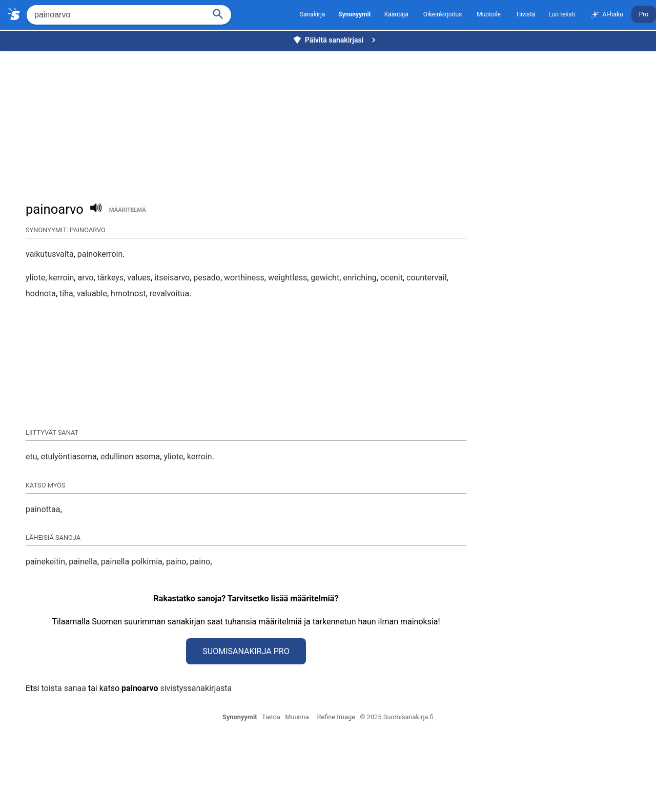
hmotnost (128, 293)
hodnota (41, 293)
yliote (35, 278)
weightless (288, 278)
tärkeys (111, 278)
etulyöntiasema (69, 539)
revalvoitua (169, 293)
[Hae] (115, 15)
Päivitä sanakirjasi (336, 40)
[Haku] (218, 13)
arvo (85, 278)
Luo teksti (562, 14)
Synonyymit (240, 799)
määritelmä (128, 210)
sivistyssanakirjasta (196, 771)
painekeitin (45, 644)
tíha (66, 293)
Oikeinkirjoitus (443, 14)
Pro (644, 14)
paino (176, 644)
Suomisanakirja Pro (246, 734)
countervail (427, 278)
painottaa (43, 592)
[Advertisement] (331, 121)
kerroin (61, 278)
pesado (207, 278)
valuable (92, 293)
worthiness (244, 278)
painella (83, 644)
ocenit (392, 278)
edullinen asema (130, 539)
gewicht (325, 278)
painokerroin (100, 254)
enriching (360, 278)
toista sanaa (63, 771)
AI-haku (606, 15)
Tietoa (271, 799)
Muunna (297, 799)
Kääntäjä (396, 14)
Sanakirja (312, 14)
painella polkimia (132, 644)
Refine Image (336, 799)
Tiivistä (525, 14)
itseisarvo (172, 278)
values (139, 278)
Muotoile (489, 14)
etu (32, 539)
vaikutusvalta (50, 254)
